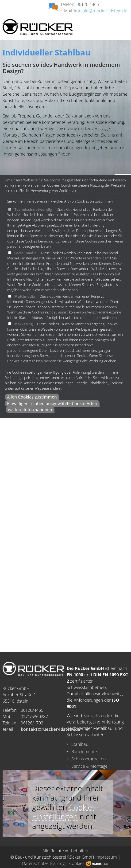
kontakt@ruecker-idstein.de (101, 11)
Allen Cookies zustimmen (32, 397)
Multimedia (25, 296)
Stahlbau (80, 744)
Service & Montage (89, 766)
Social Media (25, 253)
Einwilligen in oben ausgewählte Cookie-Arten (52, 403)
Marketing (23, 324)
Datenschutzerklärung (43, 863)
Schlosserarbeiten (89, 759)
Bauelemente (84, 751)
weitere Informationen (30, 410)
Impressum (106, 857)
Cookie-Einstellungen (63, 812)
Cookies (77, 863)
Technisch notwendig (33, 209)
